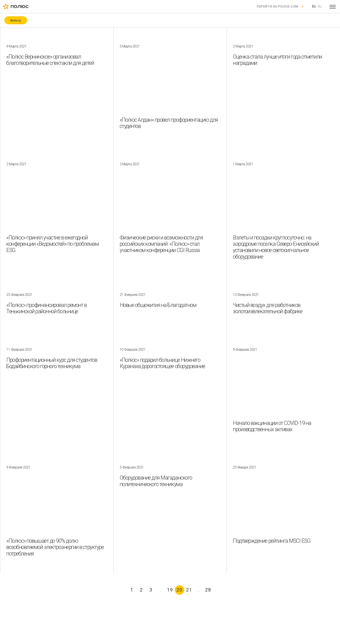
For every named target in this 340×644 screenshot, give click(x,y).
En (314, 6)
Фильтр (16, 20)
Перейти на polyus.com (278, 7)
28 (208, 590)
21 (189, 590)
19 (170, 590)
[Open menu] (333, 7)
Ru (320, 6)
